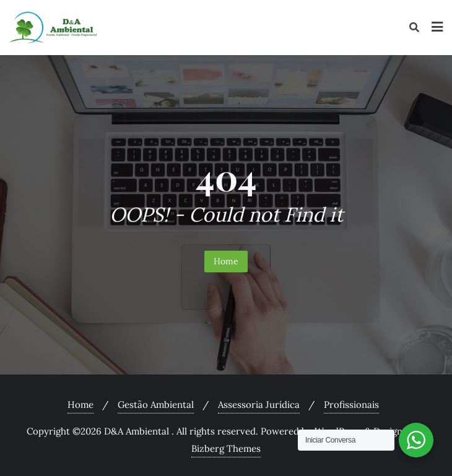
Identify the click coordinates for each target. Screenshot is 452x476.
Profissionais (351, 405)
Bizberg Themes (226, 448)
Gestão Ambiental (156, 405)
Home (226, 261)
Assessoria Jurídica (259, 405)
